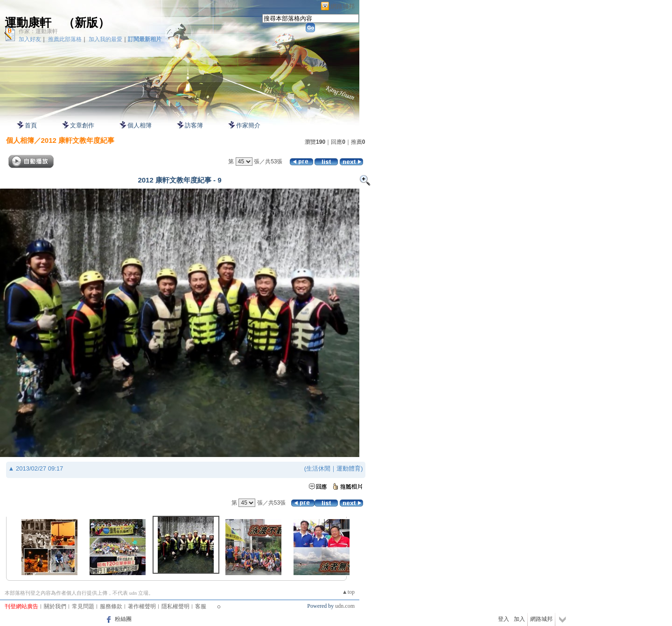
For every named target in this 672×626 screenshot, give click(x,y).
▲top (348, 592)
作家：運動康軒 (38, 31)
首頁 (31, 125)
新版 (86, 23)
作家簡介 (248, 125)
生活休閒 (318, 468)
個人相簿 (140, 125)
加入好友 (30, 39)
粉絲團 (123, 619)
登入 (504, 619)
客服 (201, 606)
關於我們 (55, 606)
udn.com (345, 606)
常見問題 (83, 606)
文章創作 (82, 125)
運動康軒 (28, 23)
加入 (519, 619)
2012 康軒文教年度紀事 (78, 140)
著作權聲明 (142, 606)
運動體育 (349, 468)
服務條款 (111, 606)
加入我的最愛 (105, 39)
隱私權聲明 (175, 606)
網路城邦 (343, 6)
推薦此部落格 (65, 39)
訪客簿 (194, 125)
